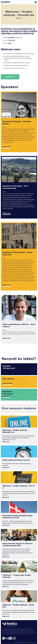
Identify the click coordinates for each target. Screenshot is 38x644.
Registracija (7, 147)
